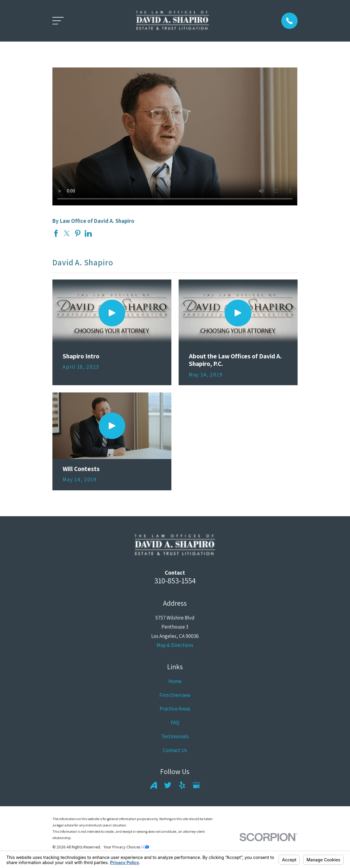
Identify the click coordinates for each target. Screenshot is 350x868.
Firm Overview (175, 695)
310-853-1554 (175, 581)
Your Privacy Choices (126, 847)
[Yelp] (182, 785)
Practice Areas (175, 709)
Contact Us (175, 750)
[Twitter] (168, 785)
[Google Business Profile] (196, 785)
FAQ (175, 723)
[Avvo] (154, 785)
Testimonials (175, 736)
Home (175, 681)
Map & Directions (175, 645)
